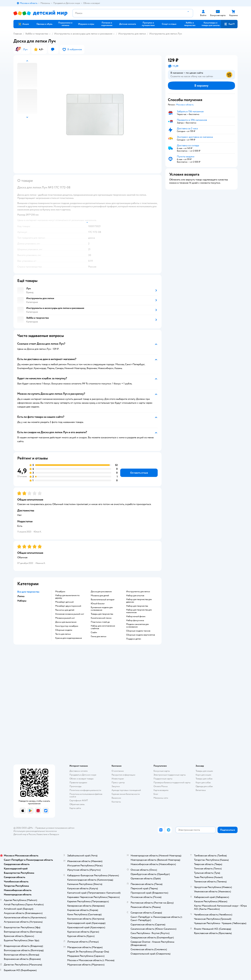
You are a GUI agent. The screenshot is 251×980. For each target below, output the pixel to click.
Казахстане (42, 834)
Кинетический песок (101, 618)
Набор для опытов (135, 596)
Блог (156, 794)
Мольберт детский (64, 602)
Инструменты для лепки (132, 34)
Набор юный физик (136, 616)
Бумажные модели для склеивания (102, 609)
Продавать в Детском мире (83, 775)
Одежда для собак (204, 786)
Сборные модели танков (138, 631)
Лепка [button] (21, 596)
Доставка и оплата (78, 771)
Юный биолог (98, 604)
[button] (229, 24)
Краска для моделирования (69, 638)
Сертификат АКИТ (79, 800)
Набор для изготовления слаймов (103, 627)
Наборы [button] (22, 601)
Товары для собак (204, 779)
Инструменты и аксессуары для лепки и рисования (83, 34)
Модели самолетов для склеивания (137, 626)
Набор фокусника (135, 620)
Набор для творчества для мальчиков (139, 611)
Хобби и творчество (37, 34)
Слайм (94, 632)
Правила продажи (78, 783)
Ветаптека (201, 790)
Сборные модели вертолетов (141, 635)
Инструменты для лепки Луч (166, 34)
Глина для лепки (99, 636)
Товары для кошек (204, 771)
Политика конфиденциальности (85, 790)
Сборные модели (64, 630)
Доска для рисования (101, 592)
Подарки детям (134, 639)
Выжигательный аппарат (103, 600)
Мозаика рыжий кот (65, 618)
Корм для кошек (203, 775)
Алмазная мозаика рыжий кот (70, 614)
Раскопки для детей (65, 610)
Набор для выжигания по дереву (67, 597)
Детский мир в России (25, 834)
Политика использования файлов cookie (86, 795)
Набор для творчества (137, 606)
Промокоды (75, 786)
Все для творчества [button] (28, 592)
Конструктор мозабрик (67, 626)
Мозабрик (60, 592)
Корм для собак (203, 783)
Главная (18, 34)
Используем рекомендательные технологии (35, 831)
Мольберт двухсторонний (68, 606)
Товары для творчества (102, 614)
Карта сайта (75, 808)
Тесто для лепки (63, 634)
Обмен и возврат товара (81, 779)
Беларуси (54, 834)
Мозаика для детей (100, 596)
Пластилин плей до (100, 622)
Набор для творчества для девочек (139, 601)
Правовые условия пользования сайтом (55, 828)
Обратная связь (77, 804)
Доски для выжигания (66, 622)
